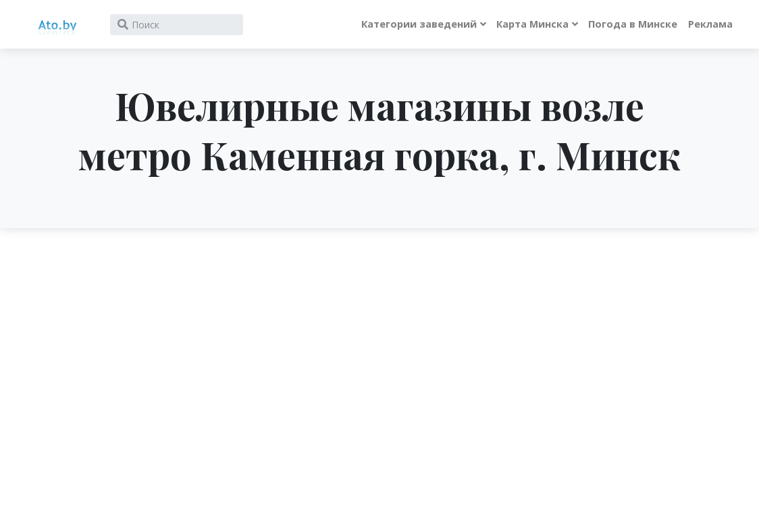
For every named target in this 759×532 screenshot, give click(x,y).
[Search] (177, 25)
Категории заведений (419, 24)
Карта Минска (532, 24)
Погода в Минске (633, 24)
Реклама (710, 24)
